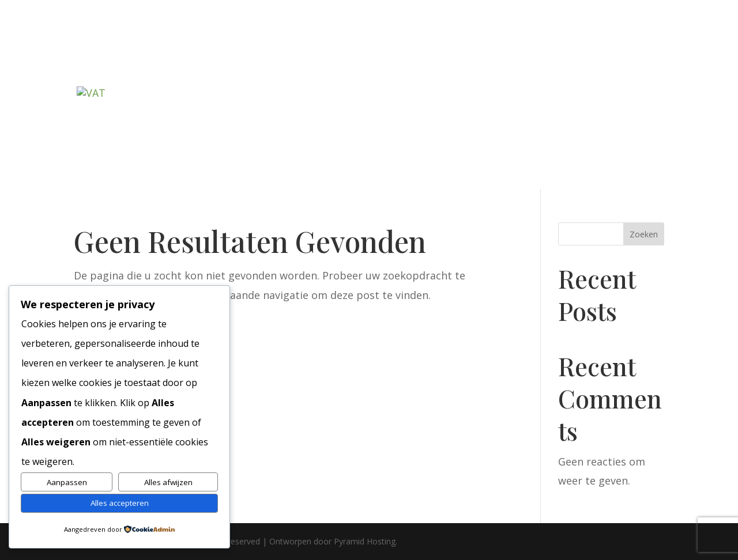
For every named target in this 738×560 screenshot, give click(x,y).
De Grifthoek (375, 63)
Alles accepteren (120, 503)
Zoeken (644, 234)
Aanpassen (67, 482)
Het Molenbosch (465, 63)
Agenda (541, 63)
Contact (111, 129)
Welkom (112, 63)
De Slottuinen (292, 63)
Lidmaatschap (195, 63)
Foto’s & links (609, 63)
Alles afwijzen (168, 482)
